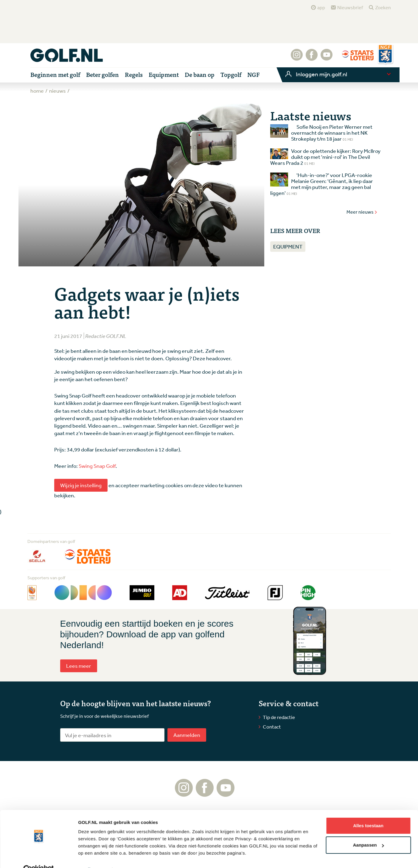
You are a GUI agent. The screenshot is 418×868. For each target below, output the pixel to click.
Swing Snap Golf (97, 466)
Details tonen (92, 856)
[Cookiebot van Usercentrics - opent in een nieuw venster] (39, 856)
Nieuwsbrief (350, 7)
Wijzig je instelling (81, 485)
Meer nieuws (362, 212)
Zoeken (383, 7)
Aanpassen (369, 832)
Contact (272, 727)
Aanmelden (187, 735)
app (321, 7)
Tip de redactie (279, 717)
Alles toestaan (368, 812)
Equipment (288, 246)
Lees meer (79, 666)
